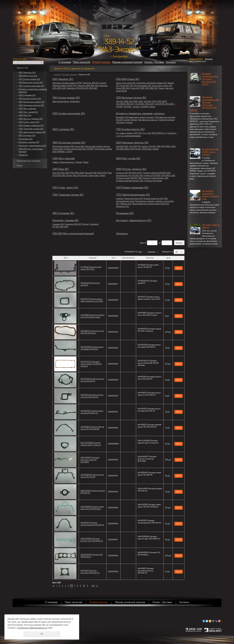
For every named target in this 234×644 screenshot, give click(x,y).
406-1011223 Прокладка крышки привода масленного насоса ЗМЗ (92, 300)
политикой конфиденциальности (32, 628)
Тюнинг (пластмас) (166, 88)
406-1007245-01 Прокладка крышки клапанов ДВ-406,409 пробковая (91, 364)
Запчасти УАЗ (22, 68)
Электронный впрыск (61, 102)
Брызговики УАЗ (144, 86)
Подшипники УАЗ (25, 139)
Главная (57, 75)
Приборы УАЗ (126, 204)
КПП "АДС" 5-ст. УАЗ (142, 133)
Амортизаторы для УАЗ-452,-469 (129, 176)
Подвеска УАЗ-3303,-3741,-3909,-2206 (159, 176)
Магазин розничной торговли (127, 62)
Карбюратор (75, 102)
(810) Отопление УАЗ (27, 136)
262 (93, 586)
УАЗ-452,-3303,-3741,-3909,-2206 (129, 102)
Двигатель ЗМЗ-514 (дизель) (94, 83)
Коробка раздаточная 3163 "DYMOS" (79, 149)
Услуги (19, 166)
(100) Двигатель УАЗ (27, 73)
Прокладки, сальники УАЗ (29, 142)
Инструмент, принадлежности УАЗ (32, 146)
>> (97, 586)
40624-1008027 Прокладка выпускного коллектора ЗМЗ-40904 (90, 460)
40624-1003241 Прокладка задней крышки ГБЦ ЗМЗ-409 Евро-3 (92, 508)
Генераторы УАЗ (122, 207)
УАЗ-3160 (144, 107)
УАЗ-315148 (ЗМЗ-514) (125, 104)
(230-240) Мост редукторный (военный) (73, 234)
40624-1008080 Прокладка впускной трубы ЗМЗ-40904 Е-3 (92, 540)
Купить (179, 268)
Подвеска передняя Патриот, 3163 (130, 181)
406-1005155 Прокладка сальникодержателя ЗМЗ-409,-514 (92, 524)
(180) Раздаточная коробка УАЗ (31, 102)
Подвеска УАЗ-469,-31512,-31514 (129, 173)
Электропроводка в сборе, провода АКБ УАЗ (150, 204)
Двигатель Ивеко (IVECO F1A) (64, 86)
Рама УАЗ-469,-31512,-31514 (96, 173)
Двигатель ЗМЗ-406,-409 (88, 86)
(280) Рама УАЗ (25, 115)
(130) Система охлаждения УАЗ (31, 86)
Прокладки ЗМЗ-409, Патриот (77, 224)
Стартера (119, 199)
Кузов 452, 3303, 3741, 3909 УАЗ (144, 88)
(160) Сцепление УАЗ (27, 95)
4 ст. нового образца (124, 133)
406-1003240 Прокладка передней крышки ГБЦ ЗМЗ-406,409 (92, 428)
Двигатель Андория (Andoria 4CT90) (67, 83)
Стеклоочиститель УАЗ (133, 199)
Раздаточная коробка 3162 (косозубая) (68, 146)
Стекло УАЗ (167, 86)
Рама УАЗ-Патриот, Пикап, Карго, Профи (89, 176)
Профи (86, 162)
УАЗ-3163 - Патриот (131, 107)
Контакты (171, 62)
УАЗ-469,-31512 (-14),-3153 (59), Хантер (132, 146)
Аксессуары (157, 86)
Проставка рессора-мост (148, 120)
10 (84, 586)
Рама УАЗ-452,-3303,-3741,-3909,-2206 (68, 173)
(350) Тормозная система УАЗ (31, 129)
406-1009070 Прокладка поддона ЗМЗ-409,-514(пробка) (92, 332)
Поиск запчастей (81, 62)
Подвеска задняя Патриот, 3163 (155, 178)
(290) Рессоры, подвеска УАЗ (31, 119)
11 (87, 586)
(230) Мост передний (27, 109)
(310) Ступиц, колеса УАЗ (29, 122)
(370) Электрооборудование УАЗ (32, 132)
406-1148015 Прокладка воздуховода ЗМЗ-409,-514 (90, 572)
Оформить (209, 59)
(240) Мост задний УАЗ (28, 112)
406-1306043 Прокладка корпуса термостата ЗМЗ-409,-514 (92, 396)
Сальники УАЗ (58, 224)
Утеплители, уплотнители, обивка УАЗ (151, 83)
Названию (151, 252)
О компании (65, 62)
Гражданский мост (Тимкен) (71, 162)
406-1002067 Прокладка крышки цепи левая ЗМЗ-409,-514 (92, 412)
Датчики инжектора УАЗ (153, 199)
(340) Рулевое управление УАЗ (31, 126)
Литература (23, 155)
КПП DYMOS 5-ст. (159, 133)
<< (53, 586)
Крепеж (152, 107)
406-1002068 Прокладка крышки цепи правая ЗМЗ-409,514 (92, 348)
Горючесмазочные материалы (29, 161)
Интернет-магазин (101, 62)
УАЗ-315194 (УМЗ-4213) (145, 104)
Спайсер (56, 162)
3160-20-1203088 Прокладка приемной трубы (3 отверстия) (91, 444)
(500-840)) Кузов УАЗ (28, 76)
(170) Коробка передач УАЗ (30, 99)
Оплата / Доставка (154, 62)
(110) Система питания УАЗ (29, 79)
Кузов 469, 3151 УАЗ (128, 86)
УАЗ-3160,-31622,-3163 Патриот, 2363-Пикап (134, 149)
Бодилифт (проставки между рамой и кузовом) (135, 117)
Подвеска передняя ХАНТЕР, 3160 (157, 173)
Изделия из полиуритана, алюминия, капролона (140, 114)
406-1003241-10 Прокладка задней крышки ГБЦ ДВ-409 (92, 476)
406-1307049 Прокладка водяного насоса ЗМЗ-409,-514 (92, 380)
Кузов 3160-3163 (123, 88)
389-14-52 (119, 42)
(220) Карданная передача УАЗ (31, 105)
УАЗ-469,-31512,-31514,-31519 (155, 102)
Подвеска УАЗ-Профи (153, 181)
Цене (140, 252)
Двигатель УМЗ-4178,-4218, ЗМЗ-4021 (82, 88)
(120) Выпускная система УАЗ (31, 83)
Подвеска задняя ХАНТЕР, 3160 (129, 178)
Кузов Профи (121, 91)
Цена (142, 243)
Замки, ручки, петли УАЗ (126, 83)
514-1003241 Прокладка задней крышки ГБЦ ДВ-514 (91, 268)
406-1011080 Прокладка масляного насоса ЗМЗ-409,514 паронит (92, 316)
